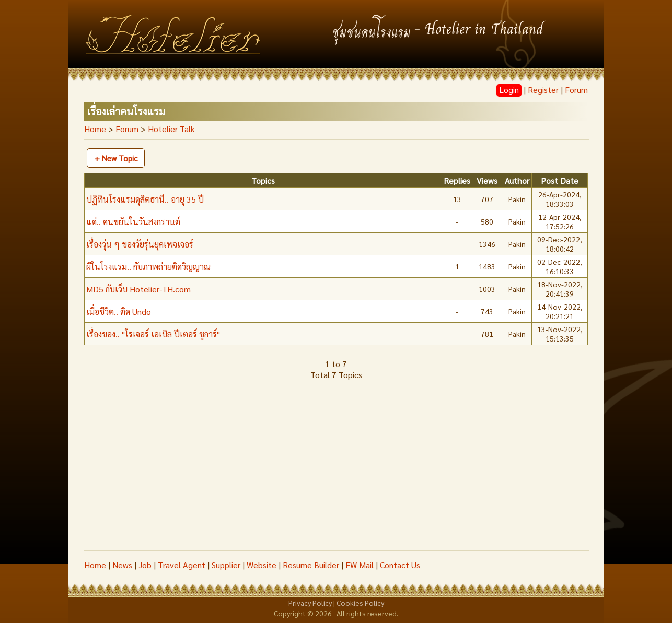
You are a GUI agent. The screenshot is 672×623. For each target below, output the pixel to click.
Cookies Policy (360, 603)
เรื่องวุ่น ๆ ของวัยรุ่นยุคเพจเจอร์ (140, 244)
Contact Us (400, 565)
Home (95, 129)
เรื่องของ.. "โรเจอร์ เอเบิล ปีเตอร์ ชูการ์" (153, 334)
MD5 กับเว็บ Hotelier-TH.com (138, 289)
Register (543, 90)
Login (509, 90)
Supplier (226, 565)
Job (145, 565)
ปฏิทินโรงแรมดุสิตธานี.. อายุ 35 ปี (145, 199)
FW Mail (360, 565)
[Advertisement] (336, 472)
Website (262, 565)
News (122, 565)
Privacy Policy (310, 603)
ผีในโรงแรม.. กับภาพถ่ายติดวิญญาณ (148, 267)
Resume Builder (311, 565)
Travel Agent (182, 565)
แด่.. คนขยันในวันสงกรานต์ (133, 222)
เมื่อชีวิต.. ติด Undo (119, 311)
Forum (576, 90)
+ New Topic (116, 158)
